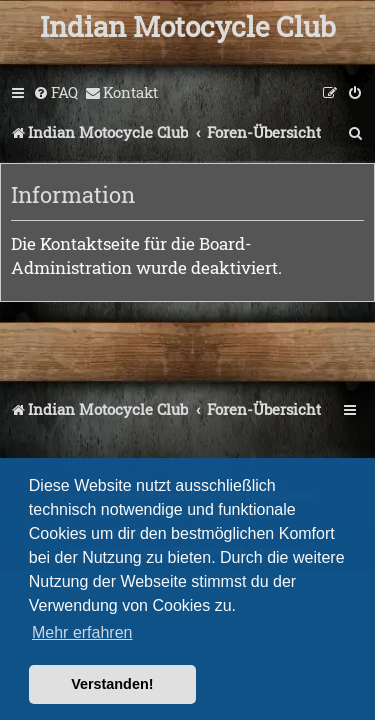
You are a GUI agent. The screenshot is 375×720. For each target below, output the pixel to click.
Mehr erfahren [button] (82, 632)
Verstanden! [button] (112, 684)
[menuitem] (55, 93)
